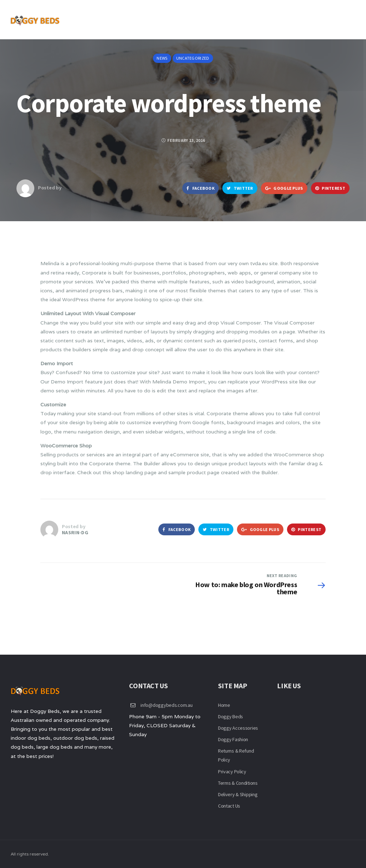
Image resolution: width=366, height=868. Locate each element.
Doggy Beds (231, 716)
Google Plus (284, 188)
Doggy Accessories (238, 728)
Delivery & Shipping (238, 794)
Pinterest (330, 188)
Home (224, 705)
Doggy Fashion (233, 739)
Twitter (240, 188)
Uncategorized (193, 58)
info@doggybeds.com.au (166, 705)
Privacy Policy (232, 772)
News (162, 58)
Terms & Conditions (238, 783)
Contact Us (229, 806)
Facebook (201, 188)
